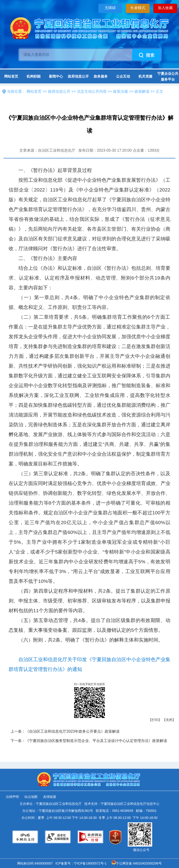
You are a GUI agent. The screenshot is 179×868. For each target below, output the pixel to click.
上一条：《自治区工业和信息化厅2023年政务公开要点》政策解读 (65, 731)
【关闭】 (169, 720)
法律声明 (12, 797)
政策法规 (120, 91)
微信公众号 (141, 850)
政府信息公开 (78, 76)
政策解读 (142, 91)
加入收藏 (165, 8)
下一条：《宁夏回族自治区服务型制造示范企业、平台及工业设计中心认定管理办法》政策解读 (89, 741)
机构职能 (34, 76)
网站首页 (11, 76)
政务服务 (101, 76)
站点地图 (31, 797)
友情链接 (50, 797)
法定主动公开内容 (92, 91)
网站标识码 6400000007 (36, 863)
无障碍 (110, 8)
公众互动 (123, 76)
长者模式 (138, 8)
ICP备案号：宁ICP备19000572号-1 (82, 863)
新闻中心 (56, 76)
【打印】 (155, 720)
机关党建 (145, 76)
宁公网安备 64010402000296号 (137, 863)
